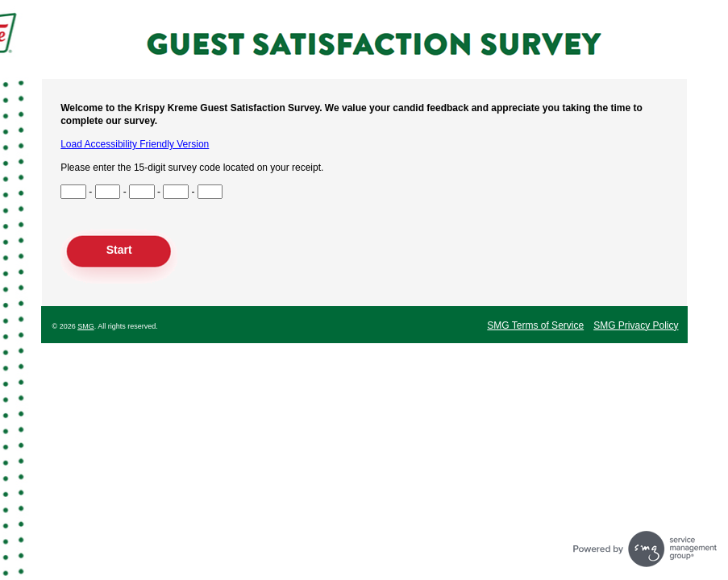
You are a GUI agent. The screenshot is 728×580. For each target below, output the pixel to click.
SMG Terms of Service (535, 325)
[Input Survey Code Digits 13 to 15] (210, 192)
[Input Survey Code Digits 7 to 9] (142, 192)
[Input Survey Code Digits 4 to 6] (108, 192)
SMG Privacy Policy (636, 325)
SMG (86, 326)
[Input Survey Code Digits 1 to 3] (73, 192)
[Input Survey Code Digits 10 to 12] (176, 192)
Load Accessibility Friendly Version (135, 144)
